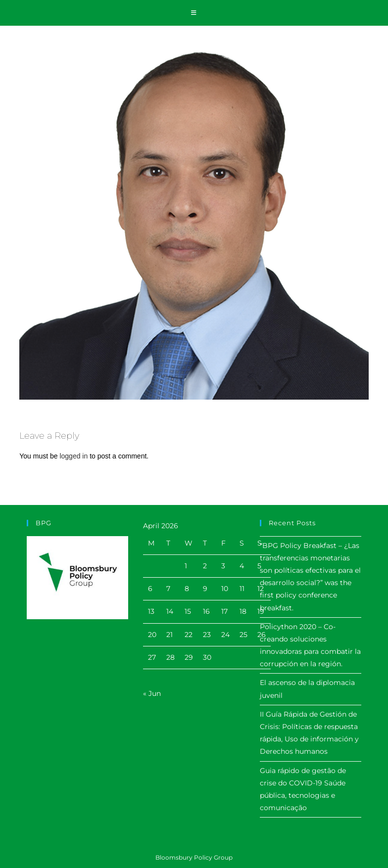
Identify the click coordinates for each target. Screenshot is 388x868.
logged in (73, 456)
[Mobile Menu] (194, 13)
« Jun (152, 693)
